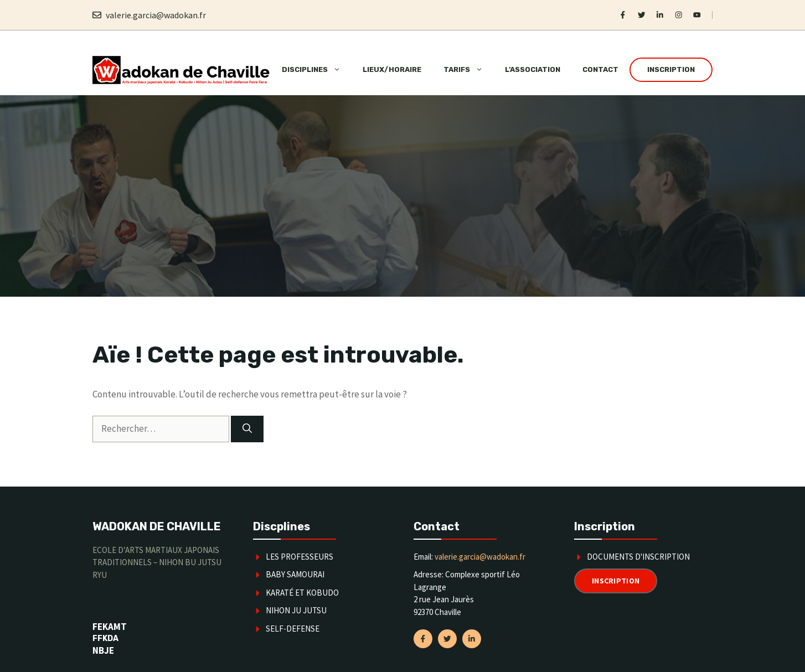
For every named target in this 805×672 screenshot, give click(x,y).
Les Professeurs (300, 557)
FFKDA (105, 639)
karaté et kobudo (302, 593)
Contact (600, 69)
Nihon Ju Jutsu (296, 610)
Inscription (671, 69)
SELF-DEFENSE (293, 629)
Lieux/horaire (392, 69)
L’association (533, 69)
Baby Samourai (295, 574)
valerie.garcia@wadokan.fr (156, 15)
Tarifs (469, 70)
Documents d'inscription (638, 557)
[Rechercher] (247, 429)
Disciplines (317, 70)
